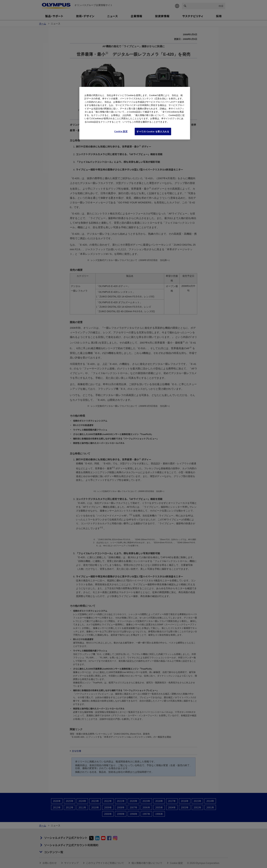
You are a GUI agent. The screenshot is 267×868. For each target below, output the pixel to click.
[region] (135, 113)
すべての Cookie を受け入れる (153, 131)
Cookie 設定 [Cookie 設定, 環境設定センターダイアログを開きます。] (121, 131)
